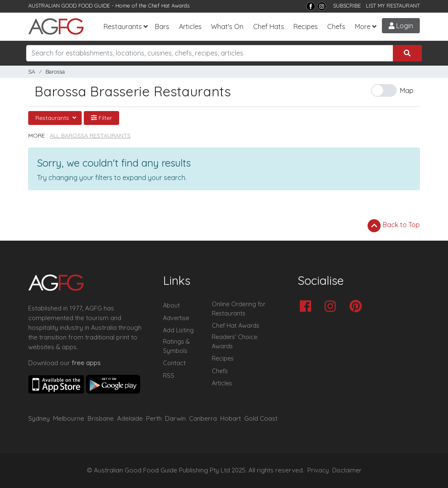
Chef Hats (269, 27)
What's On (227, 27)
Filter (101, 118)
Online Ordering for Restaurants (239, 309)
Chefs (336, 27)
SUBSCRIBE (347, 5)
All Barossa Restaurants (90, 135)
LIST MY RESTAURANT (393, 5)
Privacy (318, 470)
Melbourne (69, 418)
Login (401, 26)
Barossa (55, 72)
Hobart (231, 418)
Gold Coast (261, 418)
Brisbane (101, 418)
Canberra (203, 418)
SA (32, 72)
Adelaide (130, 418)
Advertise (176, 318)
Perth (154, 418)
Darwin (175, 418)
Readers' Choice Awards (235, 342)
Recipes (306, 27)
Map (407, 90)
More (363, 27)
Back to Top (394, 225)
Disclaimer (347, 470)
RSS (169, 376)
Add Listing (178, 330)
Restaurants (123, 27)
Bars (162, 27)
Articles (190, 27)
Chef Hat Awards (169, 5)
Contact (174, 363)
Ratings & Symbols (176, 346)
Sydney (39, 418)
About (171, 305)
